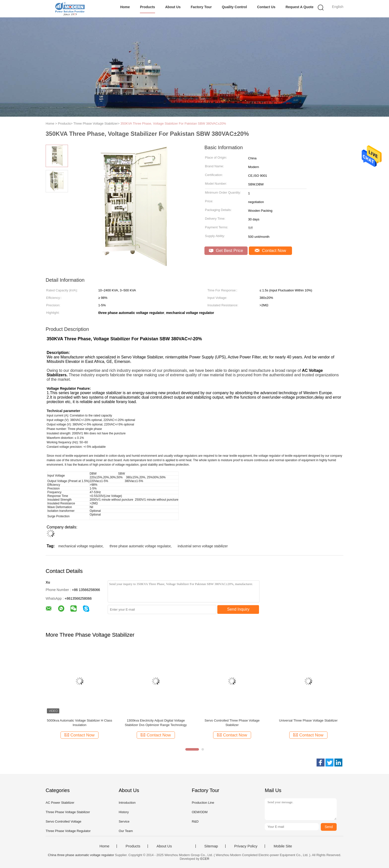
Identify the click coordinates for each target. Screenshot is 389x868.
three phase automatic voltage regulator (140, 546)
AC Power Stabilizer (60, 803)
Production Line (203, 803)
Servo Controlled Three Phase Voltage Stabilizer (232, 723)
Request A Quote (300, 7)
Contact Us (266, 7)
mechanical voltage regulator (80, 546)
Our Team (126, 831)
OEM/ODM (200, 812)
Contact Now (270, 251)
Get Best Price (226, 251)
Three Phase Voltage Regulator (68, 831)
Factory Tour (201, 7)
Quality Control (234, 7)
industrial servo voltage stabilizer (203, 546)
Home (125, 7)
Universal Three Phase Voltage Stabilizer (308, 720)
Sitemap (211, 846)
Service (124, 821)
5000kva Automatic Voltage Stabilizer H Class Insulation (80, 723)
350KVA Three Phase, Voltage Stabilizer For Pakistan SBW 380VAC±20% (173, 123)
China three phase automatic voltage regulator (81, 855)
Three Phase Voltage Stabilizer (68, 812)
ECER (205, 859)
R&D (195, 821)
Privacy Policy (246, 846)
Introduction (127, 803)
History (124, 812)
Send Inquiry (238, 609)
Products (147, 7)
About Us (173, 7)
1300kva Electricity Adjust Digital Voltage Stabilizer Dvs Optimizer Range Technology (156, 723)
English (338, 7)
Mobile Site (283, 846)
